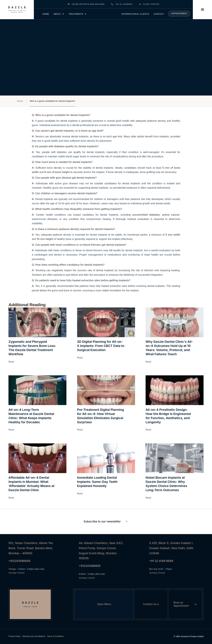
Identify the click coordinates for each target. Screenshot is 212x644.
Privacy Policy (15, 636)
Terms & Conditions (55, 636)
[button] (59, 14)
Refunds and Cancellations (34, 636)
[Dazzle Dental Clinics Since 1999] (17, 10)
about (57, 14)
